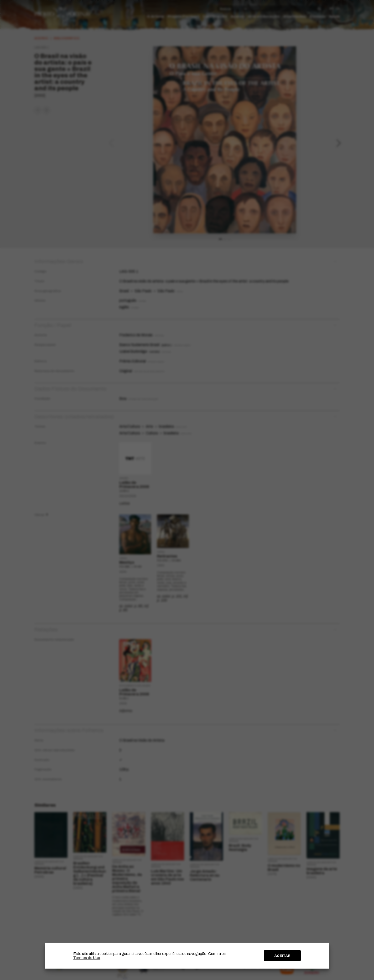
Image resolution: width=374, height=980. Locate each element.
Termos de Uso (87, 958)
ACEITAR (282, 956)
